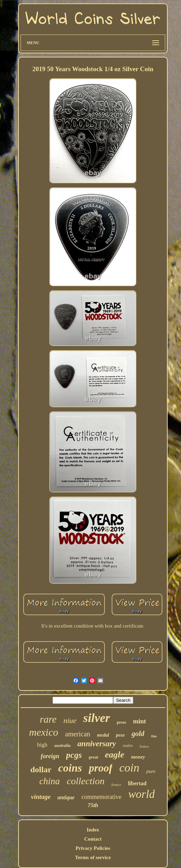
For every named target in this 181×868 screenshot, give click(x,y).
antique (66, 797)
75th (93, 805)
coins (70, 768)
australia (62, 745)
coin (129, 768)
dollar (41, 770)
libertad (137, 783)
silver (97, 718)
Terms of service (93, 857)
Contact (93, 839)
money (138, 757)
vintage (41, 797)
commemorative (101, 797)
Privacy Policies (93, 848)
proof (101, 768)
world (141, 794)
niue (70, 720)
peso (120, 735)
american (78, 734)
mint (140, 721)
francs (144, 746)
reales (128, 746)
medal (103, 735)
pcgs (74, 755)
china (50, 781)
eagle (114, 755)
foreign (50, 756)
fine (154, 736)
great (93, 757)
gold (138, 734)
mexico (44, 732)
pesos (122, 722)
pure (151, 771)
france (116, 785)
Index (93, 830)
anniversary (97, 744)
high (42, 745)
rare (48, 719)
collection (86, 781)
